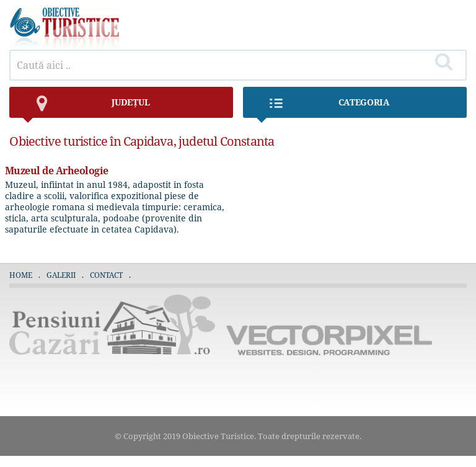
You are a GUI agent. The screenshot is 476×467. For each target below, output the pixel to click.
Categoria (323, 107)
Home (21, 275)
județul (86, 107)
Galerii (61, 275)
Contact (106, 275)
